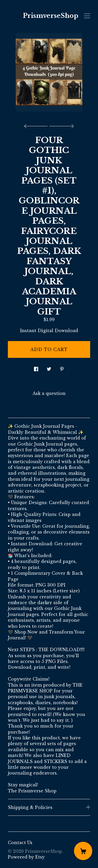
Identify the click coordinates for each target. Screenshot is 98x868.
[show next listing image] (61, 125)
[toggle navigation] (87, 16)
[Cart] (83, 851)
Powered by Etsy (26, 857)
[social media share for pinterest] (62, 367)
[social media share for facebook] (36, 367)
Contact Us (20, 843)
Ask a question (49, 393)
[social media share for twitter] (49, 367)
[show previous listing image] (37, 125)
